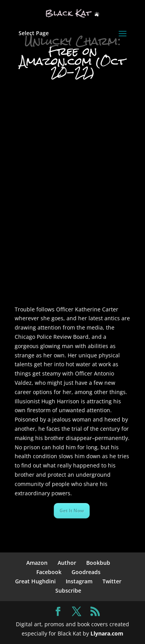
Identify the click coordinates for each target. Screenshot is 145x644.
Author (67, 563)
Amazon (37, 563)
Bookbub (98, 563)
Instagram (79, 581)
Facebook (49, 572)
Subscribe (68, 590)
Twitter (112, 581)
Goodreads (86, 572)
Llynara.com (107, 633)
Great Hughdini (35, 581)
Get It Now (72, 511)
